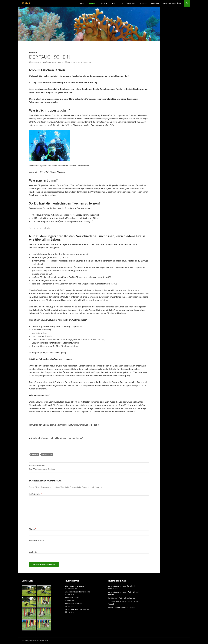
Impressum (155, 3)
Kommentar (35, 494)
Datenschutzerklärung (172, 3)
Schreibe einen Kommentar (79, 62)
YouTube (143, 3)
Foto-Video (117, 3)
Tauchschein (47, 454)
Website (33, 552)
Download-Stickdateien (134, 586)
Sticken (104, 3)
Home (83, 3)
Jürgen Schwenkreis (54, 62)
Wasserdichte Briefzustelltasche (76, 592)
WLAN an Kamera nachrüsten (76, 609)
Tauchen (92, 3)
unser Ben (130, 3)
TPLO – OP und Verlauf (133, 589)
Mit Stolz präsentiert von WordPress (35, 641)
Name (32, 529)
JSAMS (26, 3)
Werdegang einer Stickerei (74, 586)
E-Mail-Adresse (37, 540)
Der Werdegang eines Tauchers (89, 467)
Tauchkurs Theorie (72, 597)
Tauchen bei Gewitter (73, 603)
